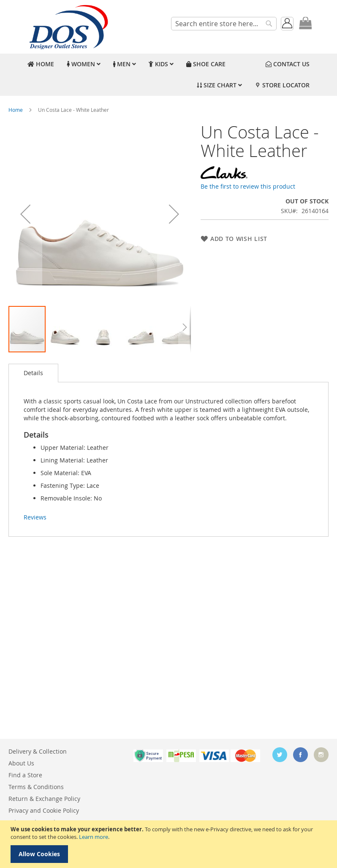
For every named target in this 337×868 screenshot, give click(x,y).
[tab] (33, 373)
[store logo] (68, 27)
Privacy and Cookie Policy (44, 810)
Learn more (94, 837)
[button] (25, 214)
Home (16, 110)
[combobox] (224, 24)
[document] (170, 844)
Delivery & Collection (38, 751)
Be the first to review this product (248, 186)
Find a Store (25, 775)
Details (33, 373)
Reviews (35, 517)
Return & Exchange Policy (44, 799)
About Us (21, 763)
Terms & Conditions (36, 787)
